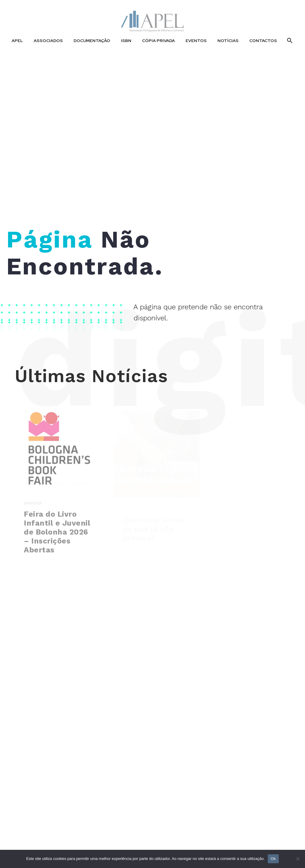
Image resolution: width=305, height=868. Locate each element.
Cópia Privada (158, 41)
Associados (48, 41)
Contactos (263, 41)
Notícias (228, 41)
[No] (298, 859)
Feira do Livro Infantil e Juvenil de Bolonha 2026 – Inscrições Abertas (57, 538)
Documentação (92, 41)
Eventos (196, 41)
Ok (273, 859)
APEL (17, 41)
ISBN (126, 41)
